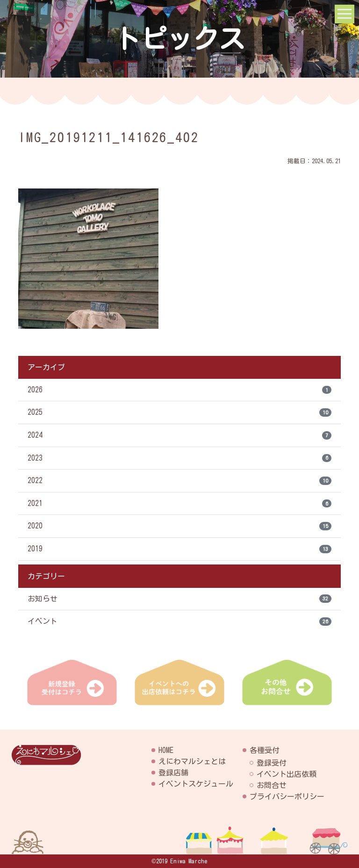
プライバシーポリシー (287, 796)
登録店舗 (173, 773)
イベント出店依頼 (287, 774)
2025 (179, 413)
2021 (179, 505)
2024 (179, 436)
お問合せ (272, 785)
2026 (179, 390)
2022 (179, 482)
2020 (179, 528)
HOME (166, 750)
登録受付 (272, 763)
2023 (179, 459)
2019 (179, 550)
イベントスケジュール (196, 784)
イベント (179, 623)
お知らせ (179, 600)
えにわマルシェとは (192, 761)
